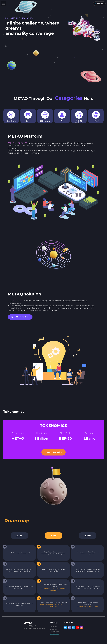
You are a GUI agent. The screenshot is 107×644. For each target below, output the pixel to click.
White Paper (54, 629)
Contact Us (53, 627)
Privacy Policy (54, 632)
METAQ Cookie (55, 634)
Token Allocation (53, 452)
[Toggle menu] (4, 4)
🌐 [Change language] (99, 4)
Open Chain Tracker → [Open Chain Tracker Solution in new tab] (20, 317)
